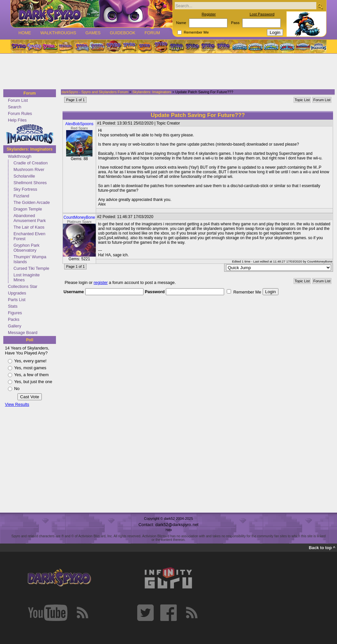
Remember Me (196, 32)
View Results (17, 404)
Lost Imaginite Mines (27, 277)
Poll (30, 340)
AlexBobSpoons (79, 124)
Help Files (17, 120)
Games (93, 33)
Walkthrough (20, 156)
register (101, 282)
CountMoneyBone (79, 217)
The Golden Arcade (32, 202)
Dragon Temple (28, 209)
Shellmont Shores (30, 183)
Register (209, 14)
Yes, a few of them (31, 375)
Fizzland (21, 196)
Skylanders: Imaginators (29, 149)
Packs (14, 319)
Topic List (302, 100)
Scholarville (24, 176)
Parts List (17, 300)
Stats (13, 306)
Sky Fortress (25, 189)
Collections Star (23, 286)
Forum (152, 33)
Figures (15, 313)
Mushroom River (29, 169)
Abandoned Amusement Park (30, 218)
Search (15, 107)
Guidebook (123, 33)
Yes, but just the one (33, 382)
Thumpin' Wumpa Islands (30, 259)
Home (25, 33)
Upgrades (17, 293)
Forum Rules (20, 113)
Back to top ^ (322, 548)
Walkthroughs (58, 33)
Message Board (23, 333)
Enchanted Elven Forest (29, 236)
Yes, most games (30, 368)
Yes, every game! (30, 361)
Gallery (15, 326)
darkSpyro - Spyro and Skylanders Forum (95, 92)
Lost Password (262, 14)
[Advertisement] (167, 72)
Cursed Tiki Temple (31, 268)
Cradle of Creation (31, 163)
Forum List (18, 100)
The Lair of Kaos (29, 227)
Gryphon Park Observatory (26, 248)
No (17, 389)
